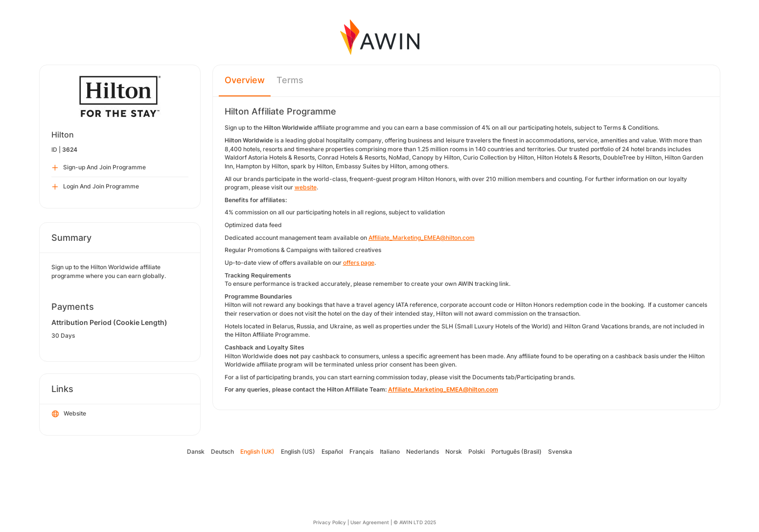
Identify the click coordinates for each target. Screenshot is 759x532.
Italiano (390, 451)
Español (332, 451)
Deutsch (222, 451)
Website (69, 414)
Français (361, 451)
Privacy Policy (330, 522)
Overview (245, 80)
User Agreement (370, 522)
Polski (477, 451)
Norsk (454, 451)
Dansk (196, 451)
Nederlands (423, 451)
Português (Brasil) (517, 451)
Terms (290, 80)
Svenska (560, 451)
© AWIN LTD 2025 (415, 522)
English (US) (298, 451)
